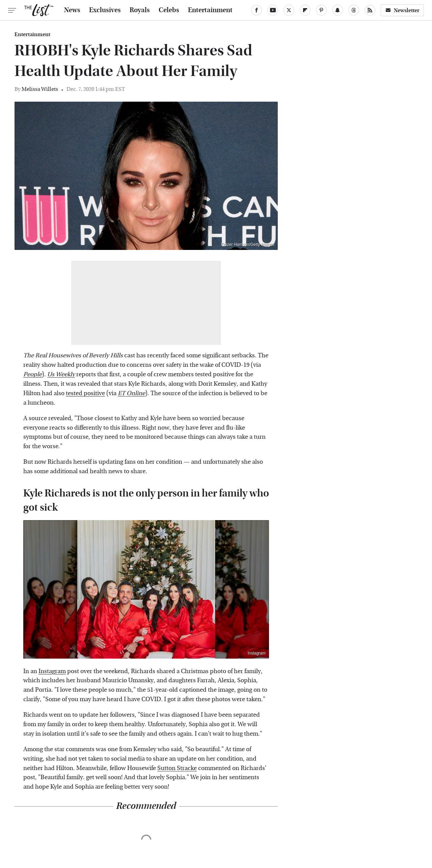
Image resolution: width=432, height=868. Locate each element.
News (72, 10)
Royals (140, 10)
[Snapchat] (337, 10)
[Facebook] (256, 10)
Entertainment (210, 10)
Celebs (169, 10)
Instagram (257, 653)
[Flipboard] (305, 10)
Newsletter (402, 10)
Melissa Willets (40, 89)
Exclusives (105, 10)
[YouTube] (273, 10)
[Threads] (354, 10)
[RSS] (370, 10)
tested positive (85, 393)
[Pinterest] (321, 10)
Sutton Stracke (177, 768)
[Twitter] (289, 10)
